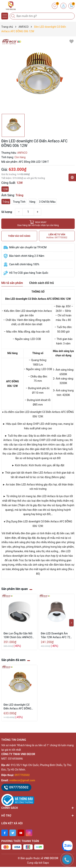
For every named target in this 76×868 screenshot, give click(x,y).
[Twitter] (13, 833)
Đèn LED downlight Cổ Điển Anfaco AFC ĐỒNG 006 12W (17, 707)
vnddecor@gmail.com (22, 780)
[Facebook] (5, 833)
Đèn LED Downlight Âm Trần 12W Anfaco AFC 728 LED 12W (56, 636)
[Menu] (5, 16)
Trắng (6, 202)
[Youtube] (21, 833)
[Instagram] (29, 833)
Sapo (46, 863)
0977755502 (22, 775)
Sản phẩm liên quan (15, 589)
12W (5, 189)
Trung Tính (19, 202)
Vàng (32, 202)
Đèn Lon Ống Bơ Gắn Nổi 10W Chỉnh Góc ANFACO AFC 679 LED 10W (18, 636)
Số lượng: (7, 212)
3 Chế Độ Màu (47, 202)
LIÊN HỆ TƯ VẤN (57, 236)
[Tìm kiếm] (14, 16)
